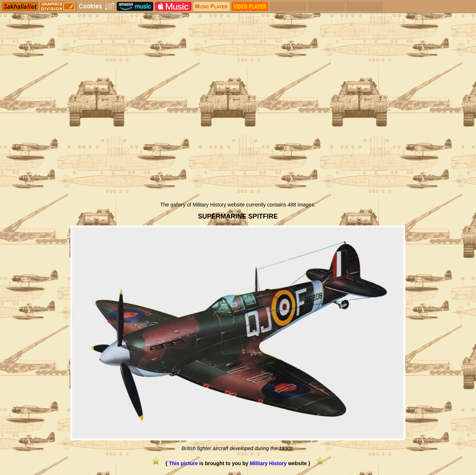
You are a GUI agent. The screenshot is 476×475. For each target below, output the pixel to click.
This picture (183, 463)
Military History (268, 463)
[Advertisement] (238, 143)
